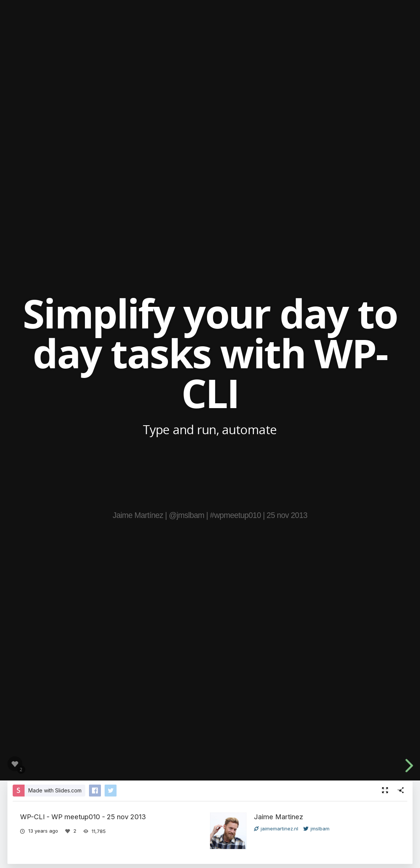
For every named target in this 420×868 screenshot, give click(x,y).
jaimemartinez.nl (276, 829)
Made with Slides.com (55, 790)
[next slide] (412, 766)
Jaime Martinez (279, 817)
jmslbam (316, 829)
